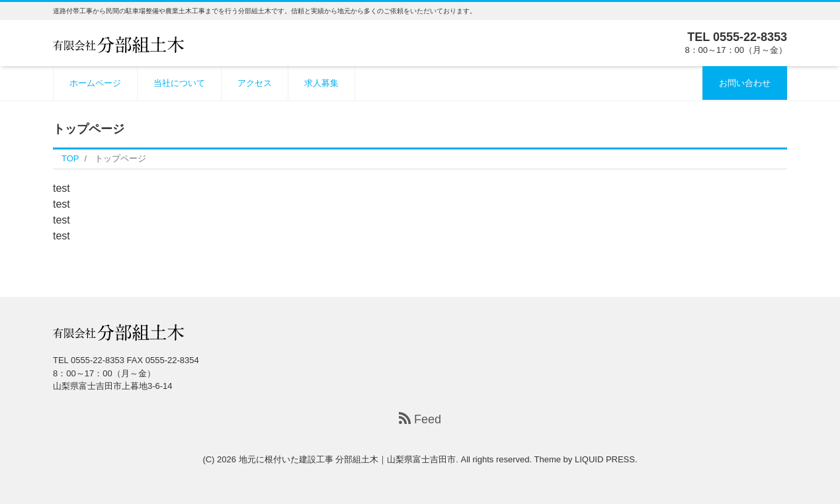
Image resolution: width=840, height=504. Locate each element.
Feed (420, 419)
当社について (179, 83)
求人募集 (321, 83)
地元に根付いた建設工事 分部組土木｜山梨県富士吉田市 (348, 459)
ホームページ (95, 83)
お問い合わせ (745, 83)
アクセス (255, 83)
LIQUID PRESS (605, 459)
